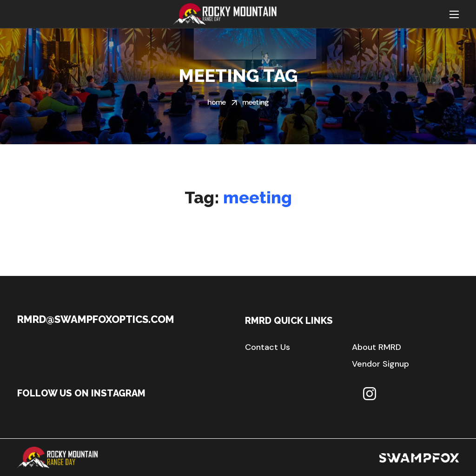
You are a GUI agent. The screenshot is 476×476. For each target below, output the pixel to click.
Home (217, 102)
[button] (268, 347)
